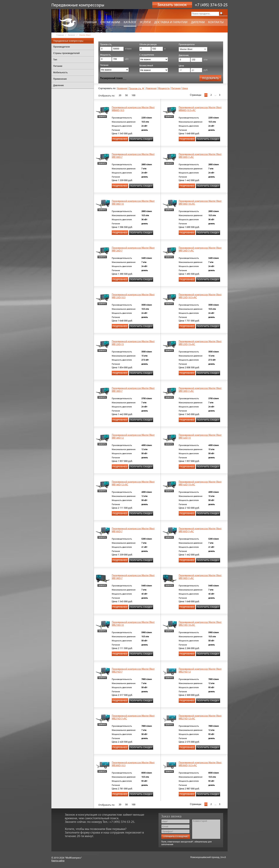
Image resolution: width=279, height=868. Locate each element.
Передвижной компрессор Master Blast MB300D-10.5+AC (200, 764)
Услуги (145, 22)
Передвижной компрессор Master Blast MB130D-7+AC (200, 390)
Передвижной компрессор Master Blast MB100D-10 (133, 203)
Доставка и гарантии (171, 22)
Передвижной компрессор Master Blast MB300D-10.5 (133, 764)
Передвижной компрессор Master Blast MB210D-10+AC (200, 624)
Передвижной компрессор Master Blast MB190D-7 (133, 577)
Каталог (130, 22)
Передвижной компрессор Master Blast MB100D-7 (133, 156)
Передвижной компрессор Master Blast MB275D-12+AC (200, 717)
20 (120, 95)
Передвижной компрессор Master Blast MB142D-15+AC (200, 483)
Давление (151, 88)
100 (133, 95)
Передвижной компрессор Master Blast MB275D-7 (133, 670)
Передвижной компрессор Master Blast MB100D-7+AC (200, 156)
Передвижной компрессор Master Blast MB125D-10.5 (133, 296)
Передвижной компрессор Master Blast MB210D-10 (133, 624)
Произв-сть (137, 89)
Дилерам (198, 22)
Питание (176, 88)
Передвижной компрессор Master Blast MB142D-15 (200, 437)
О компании (110, 22)
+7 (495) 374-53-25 (211, 5)
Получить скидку (141, 139)
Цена (185, 88)
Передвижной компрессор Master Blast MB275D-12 (200, 670)
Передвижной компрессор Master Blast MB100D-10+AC (200, 203)
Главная (90, 22)
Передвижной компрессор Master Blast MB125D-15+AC (200, 343)
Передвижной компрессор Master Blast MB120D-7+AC (200, 249)
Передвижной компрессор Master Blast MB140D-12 (133, 437)
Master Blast (186, 49)
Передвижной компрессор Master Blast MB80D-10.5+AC (200, 109)
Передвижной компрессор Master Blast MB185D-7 (133, 530)
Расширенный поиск (111, 78)
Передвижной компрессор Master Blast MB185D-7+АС (200, 530)
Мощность (164, 88)
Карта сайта (58, 861)
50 (126, 95)
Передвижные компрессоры (68, 41)
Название (122, 88)
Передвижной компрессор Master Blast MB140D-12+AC (133, 483)
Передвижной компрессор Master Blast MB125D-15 (133, 343)
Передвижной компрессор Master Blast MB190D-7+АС (200, 577)
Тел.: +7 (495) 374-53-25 (118, 822)
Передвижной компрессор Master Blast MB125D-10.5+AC (200, 296)
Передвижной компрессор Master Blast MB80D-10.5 (133, 109)
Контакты (216, 22)
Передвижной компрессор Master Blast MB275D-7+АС (133, 717)
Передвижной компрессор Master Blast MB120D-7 (133, 249)
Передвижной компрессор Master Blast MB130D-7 (133, 390)
